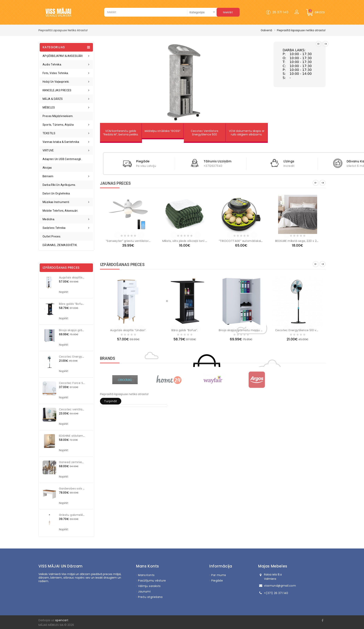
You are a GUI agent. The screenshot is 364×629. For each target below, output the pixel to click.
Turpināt (111, 401)
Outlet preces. (52, 236)
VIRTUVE (48, 150)
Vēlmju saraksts (149, 586)
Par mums (219, 575)
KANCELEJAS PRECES (57, 90)
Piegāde (217, 581)
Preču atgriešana (150, 597)
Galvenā (266, 30)
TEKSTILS (49, 133)
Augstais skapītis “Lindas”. (77, 277)
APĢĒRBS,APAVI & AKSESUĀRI (63, 56)
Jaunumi (144, 591)
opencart (62, 620)
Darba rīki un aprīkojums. (59, 185)
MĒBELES (49, 107)
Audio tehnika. (52, 64)
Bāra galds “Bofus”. (72, 304)
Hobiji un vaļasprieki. (56, 82)
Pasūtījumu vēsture (152, 581)
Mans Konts (146, 575)
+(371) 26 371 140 (276, 593)
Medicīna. (49, 219)
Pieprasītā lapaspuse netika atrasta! (301, 30)
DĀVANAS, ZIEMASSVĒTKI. (60, 245)
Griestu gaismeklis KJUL (75, 515)
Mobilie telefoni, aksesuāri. (60, 211)
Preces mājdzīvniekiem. (58, 116)
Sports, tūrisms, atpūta (58, 125)
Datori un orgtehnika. (56, 193)
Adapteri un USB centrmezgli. (62, 159)
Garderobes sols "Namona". (78, 489)
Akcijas (47, 168)
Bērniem (48, 176)
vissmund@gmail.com (280, 586)
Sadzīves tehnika (54, 228)
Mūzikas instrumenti (56, 202)
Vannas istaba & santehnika (61, 142)
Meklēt (228, 12)
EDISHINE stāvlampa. (73, 436)
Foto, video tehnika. (56, 73)
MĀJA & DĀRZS (53, 99)
